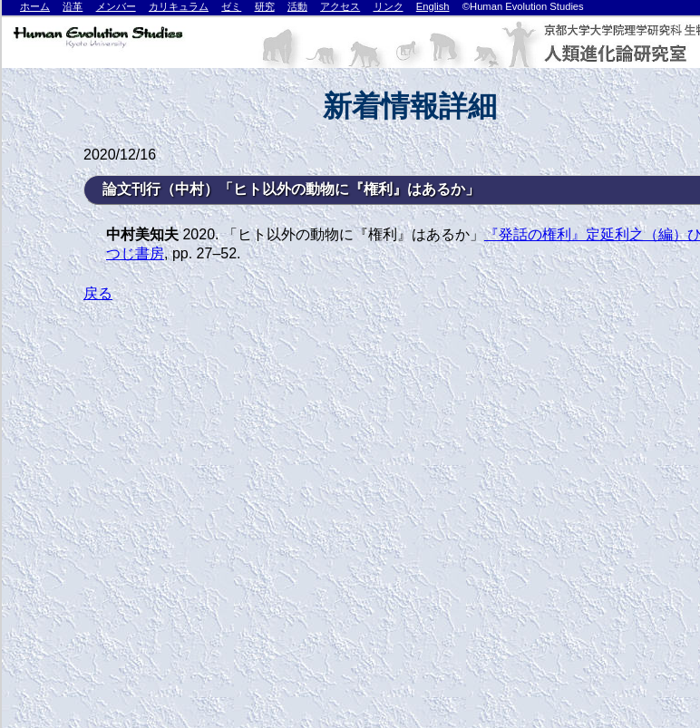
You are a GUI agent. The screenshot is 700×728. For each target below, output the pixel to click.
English (433, 6)
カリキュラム (179, 6)
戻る (98, 293)
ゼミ (231, 6)
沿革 (73, 6)
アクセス (340, 6)
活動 (297, 6)
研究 (265, 6)
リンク (389, 6)
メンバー (116, 6)
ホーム (35, 6)
